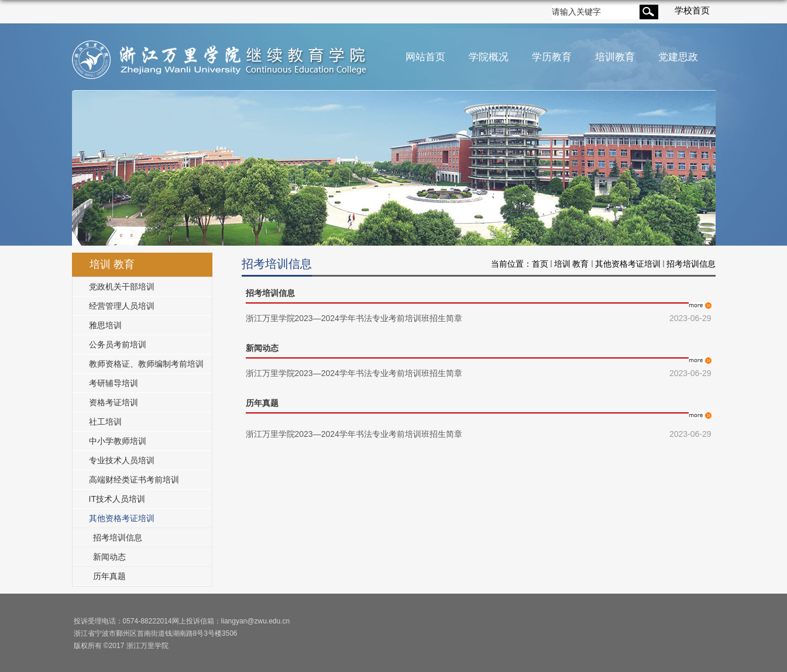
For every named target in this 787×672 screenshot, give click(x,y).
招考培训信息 (691, 264)
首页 (540, 264)
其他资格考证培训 (628, 264)
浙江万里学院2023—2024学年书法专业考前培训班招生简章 (354, 318)
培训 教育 (572, 264)
